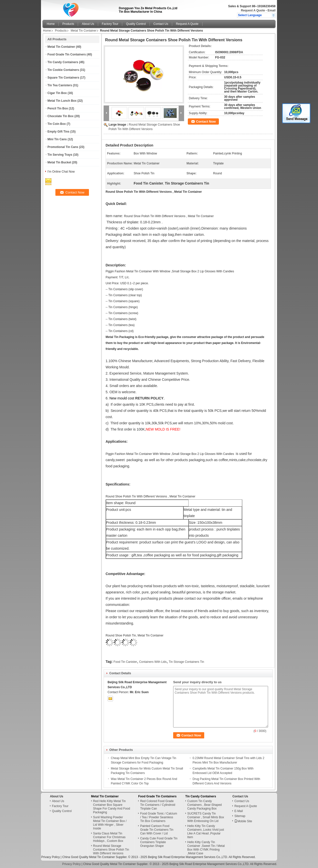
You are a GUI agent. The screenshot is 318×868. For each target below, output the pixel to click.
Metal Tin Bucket (59, 162)
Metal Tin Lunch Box (62, 101)
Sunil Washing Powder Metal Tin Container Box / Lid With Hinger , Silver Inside (110, 823)
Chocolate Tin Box (60, 116)
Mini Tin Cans (57, 139)
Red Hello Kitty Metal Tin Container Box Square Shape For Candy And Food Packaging (112, 807)
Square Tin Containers (63, 78)
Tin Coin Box (57, 124)
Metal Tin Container (83, 31)
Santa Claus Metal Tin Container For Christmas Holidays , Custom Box (109, 837)
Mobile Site (243, 821)
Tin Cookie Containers (63, 70)
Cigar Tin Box (57, 93)
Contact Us (161, 24)
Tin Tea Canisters (60, 85)
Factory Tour (110, 24)
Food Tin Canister (125, 662)
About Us (88, 24)
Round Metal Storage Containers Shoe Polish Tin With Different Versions (111, 850)
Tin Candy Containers (63, 62)
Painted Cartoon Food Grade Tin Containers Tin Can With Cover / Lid (157, 830)
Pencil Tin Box (58, 108)
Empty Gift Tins (58, 132)
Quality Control (136, 24)
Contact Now (206, 121)
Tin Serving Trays (60, 155)
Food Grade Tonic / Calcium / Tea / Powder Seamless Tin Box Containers (159, 817)
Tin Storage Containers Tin (186, 662)
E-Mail (238, 811)
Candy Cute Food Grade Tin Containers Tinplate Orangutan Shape (159, 842)
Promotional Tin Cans (63, 147)
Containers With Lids (153, 662)
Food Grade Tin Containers (67, 54)
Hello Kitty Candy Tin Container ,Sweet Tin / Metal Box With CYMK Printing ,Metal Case (206, 848)
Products (68, 24)
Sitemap (240, 816)
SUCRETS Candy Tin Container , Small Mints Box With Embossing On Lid (206, 817)
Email (272, 10)
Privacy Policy (51, 857)
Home (51, 24)
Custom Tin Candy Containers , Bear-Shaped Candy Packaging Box (205, 805)
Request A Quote (253, 10)
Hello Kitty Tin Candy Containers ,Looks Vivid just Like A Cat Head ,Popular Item (206, 832)
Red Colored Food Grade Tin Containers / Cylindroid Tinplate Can (158, 805)
